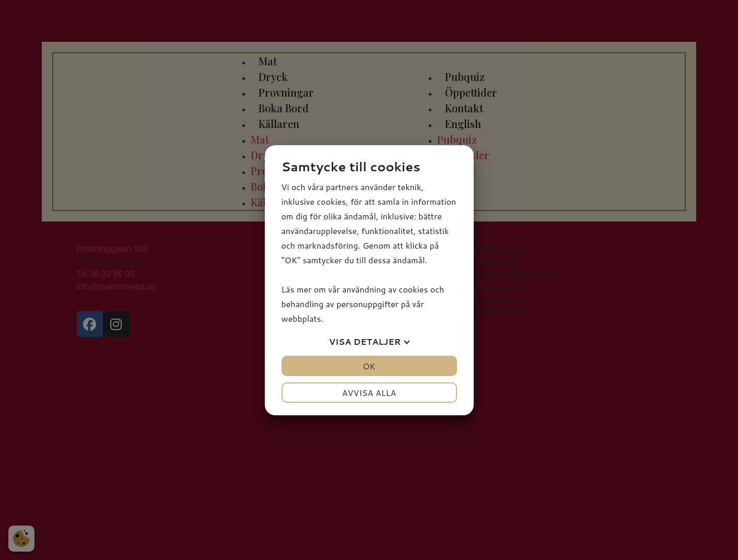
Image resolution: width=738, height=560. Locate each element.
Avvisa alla (369, 393)
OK (369, 366)
